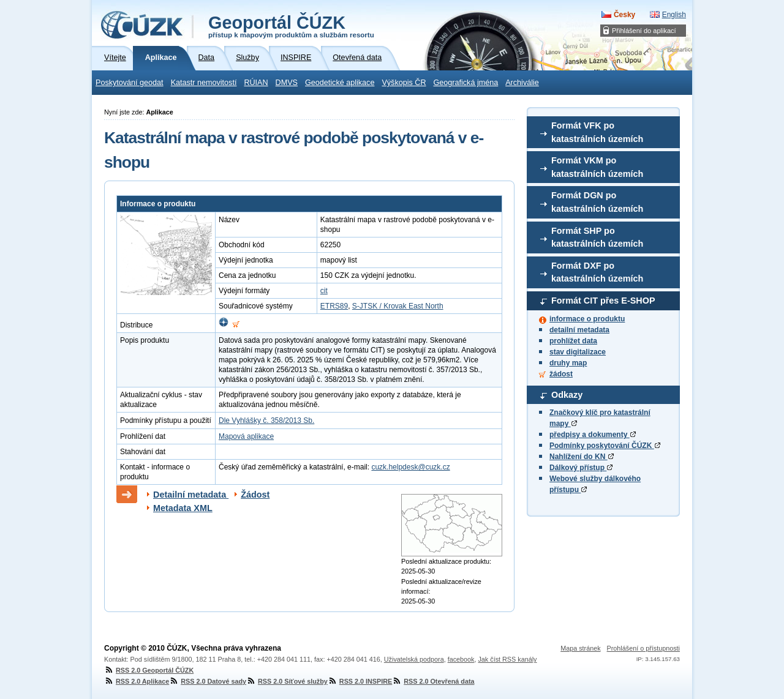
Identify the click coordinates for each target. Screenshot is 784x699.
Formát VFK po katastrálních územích (597, 132)
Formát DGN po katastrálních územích (597, 202)
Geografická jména (466, 83)
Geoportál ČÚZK (291, 26)
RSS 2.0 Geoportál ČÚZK (149, 670)
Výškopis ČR (404, 83)
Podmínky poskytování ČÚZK (605, 446)
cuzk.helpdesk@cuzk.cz (410, 467)
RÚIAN (256, 83)
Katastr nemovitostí (204, 83)
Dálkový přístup (581, 468)
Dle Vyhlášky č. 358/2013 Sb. (266, 421)
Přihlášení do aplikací (644, 31)
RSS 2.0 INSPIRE (360, 681)
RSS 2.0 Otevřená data (433, 681)
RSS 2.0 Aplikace (137, 681)
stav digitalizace (578, 352)
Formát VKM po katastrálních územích (597, 167)
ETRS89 (334, 306)
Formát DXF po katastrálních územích (597, 272)
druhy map (568, 363)
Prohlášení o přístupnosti (643, 648)
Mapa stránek (580, 648)
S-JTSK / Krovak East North (398, 306)
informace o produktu (587, 319)
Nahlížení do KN (582, 457)
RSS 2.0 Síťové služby (287, 681)
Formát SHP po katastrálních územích (597, 237)
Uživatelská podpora (414, 659)
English (674, 15)
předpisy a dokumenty (593, 435)
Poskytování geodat (130, 83)
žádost (561, 374)
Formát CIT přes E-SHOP (603, 301)
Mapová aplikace (246, 436)
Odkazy (567, 395)
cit (324, 291)
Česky (624, 15)
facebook (461, 659)
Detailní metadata (191, 495)
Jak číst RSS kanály (507, 659)
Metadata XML (183, 508)
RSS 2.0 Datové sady (208, 681)
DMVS (287, 83)
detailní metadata (579, 330)
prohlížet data (573, 341)
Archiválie (522, 83)
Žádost (255, 495)
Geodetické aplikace (340, 83)
